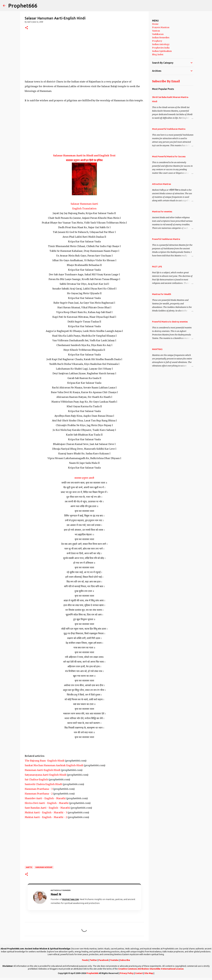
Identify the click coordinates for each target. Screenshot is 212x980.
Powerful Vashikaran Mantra (166, 239)
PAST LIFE (157, 267)
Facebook (104, 960)
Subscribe (125, 960)
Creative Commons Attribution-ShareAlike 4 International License (151, 969)
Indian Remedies (161, 38)
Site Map (149, 973)
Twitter (93, 960)
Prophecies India (161, 48)
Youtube (114, 960)
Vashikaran (158, 34)
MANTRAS (157, 349)
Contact (139, 973)
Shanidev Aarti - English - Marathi (45, 798)
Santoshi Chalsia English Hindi (43, 784)
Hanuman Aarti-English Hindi (43, 770)
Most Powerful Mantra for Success (169, 157)
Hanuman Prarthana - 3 (39, 789)
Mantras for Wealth (162, 294)
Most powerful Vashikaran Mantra (169, 129)
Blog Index (158, 54)
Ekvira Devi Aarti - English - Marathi (47, 803)
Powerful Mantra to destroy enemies (170, 322)
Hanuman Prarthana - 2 (39, 794)
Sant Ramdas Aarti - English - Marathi (47, 808)
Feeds (85, 960)
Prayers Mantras (161, 27)
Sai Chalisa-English (36, 779)
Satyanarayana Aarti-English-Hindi (45, 775)
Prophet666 (23, 6)
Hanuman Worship (44, 867)
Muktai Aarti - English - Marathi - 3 (46, 812)
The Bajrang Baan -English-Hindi (45, 761)
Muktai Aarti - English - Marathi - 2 (46, 817)
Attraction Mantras (162, 184)
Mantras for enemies (162, 212)
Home (155, 24)
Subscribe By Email (166, 81)
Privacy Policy (127, 973)
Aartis (29, 867)
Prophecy (157, 41)
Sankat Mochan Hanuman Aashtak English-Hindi (54, 765)
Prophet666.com (70, 899)
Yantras (156, 31)
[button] (26, 28)
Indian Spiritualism (162, 51)
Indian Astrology (161, 44)
